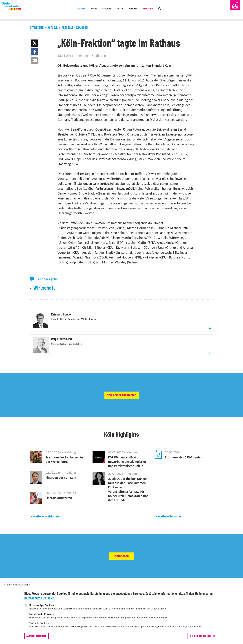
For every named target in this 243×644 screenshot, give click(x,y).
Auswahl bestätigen (36, 636)
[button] (35, 43)
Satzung (112, 586)
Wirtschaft (44, 288)
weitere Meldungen (47, 509)
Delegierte (122, 586)
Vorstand (51, 586)
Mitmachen (161, 10)
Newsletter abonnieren (122, 382)
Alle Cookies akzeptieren (202, 636)
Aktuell (63, 10)
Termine (63, 581)
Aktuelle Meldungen (75, 28)
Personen (139, 10)
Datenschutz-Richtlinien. (40, 598)
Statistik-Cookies (39, 623)
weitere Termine (169, 509)
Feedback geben (48, 279)
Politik (119, 10)
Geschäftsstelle (63, 586)
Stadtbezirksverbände (82, 586)
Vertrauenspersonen (138, 586)
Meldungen (52, 581)
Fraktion (100, 10)
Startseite (37, 28)
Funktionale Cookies (41, 614)
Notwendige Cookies (42, 605)
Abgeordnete (101, 586)
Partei (81, 10)
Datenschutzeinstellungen (17, 585)
